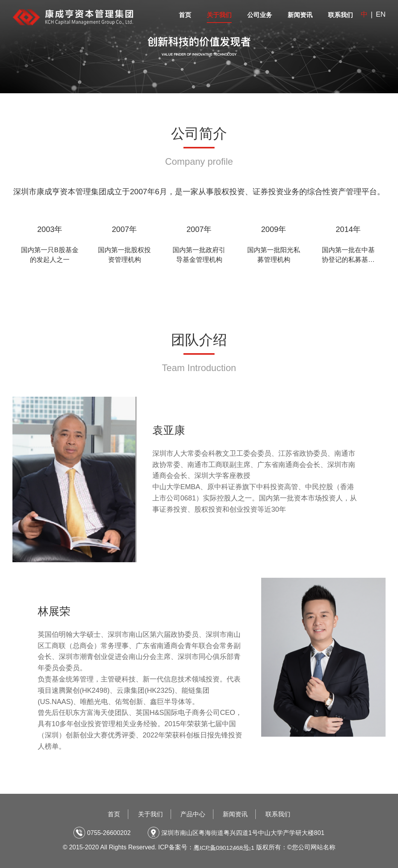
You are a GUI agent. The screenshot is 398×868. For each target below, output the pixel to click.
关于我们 (219, 15)
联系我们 (340, 15)
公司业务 (260, 15)
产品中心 (193, 814)
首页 (185, 15)
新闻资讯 (300, 15)
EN (381, 14)
